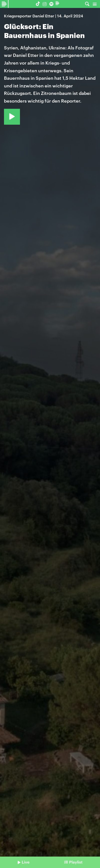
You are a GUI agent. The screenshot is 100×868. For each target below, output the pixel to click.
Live (26, 862)
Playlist (76, 862)
